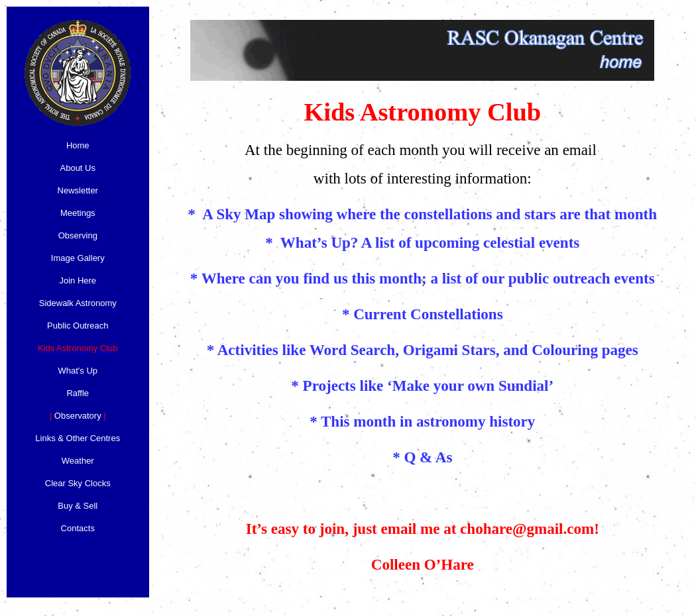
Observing (78, 235)
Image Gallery (78, 258)
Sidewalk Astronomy (78, 303)
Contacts (78, 528)
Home (78, 145)
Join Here (78, 281)
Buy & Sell (78, 506)
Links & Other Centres (78, 438)
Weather (78, 461)
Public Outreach (78, 326)
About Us (78, 168)
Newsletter (78, 190)
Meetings (78, 213)
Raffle (78, 393)
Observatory (78, 416)
